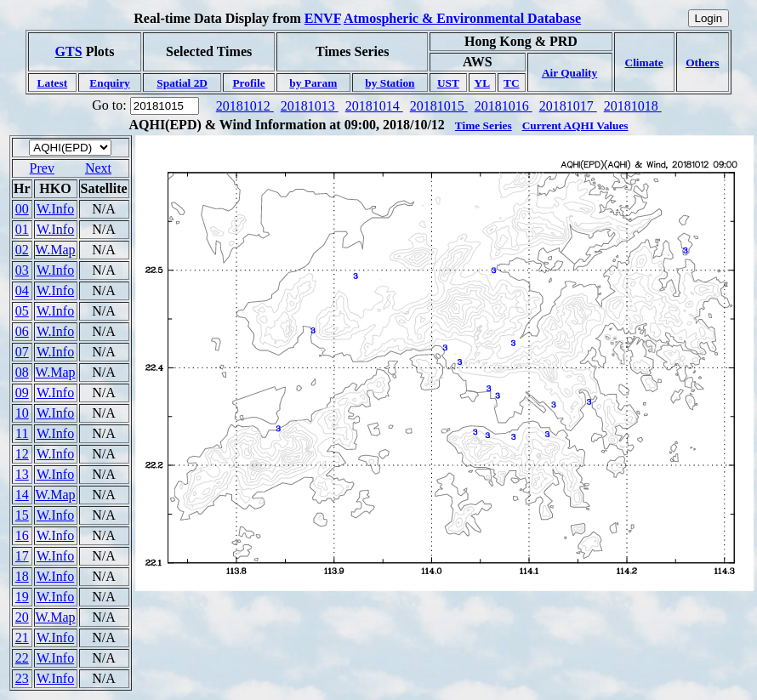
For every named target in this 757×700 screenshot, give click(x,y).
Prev (42, 168)
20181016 (504, 106)
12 (22, 454)
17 (22, 556)
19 (22, 597)
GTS (69, 51)
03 (22, 270)
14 (22, 495)
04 (22, 290)
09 (22, 393)
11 (22, 433)
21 (22, 637)
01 (22, 229)
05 (22, 311)
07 (22, 352)
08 (22, 372)
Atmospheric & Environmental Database (462, 18)
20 (22, 617)
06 (22, 331)
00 (22, 209)
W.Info (55, 209)
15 (22, 515)
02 (22, 250)
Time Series (484, 125)
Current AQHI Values (575, 125)
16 (22, 535)
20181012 (245, 106)
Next (98, 168)
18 (22, 576)
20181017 (568, 106)
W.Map (56, 250)
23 (22, 678)
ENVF (323, 18)
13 (22, 474)
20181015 (439, 106)
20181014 (374, 106)
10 (22, 413)
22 (22, 658)
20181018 (633, 106)
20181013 (310, 106)
